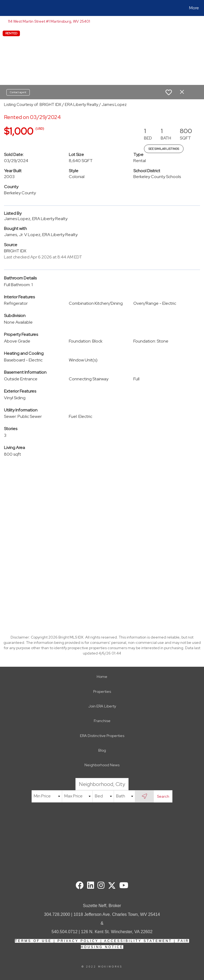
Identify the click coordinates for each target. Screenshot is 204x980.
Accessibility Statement (138, 941)
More (194, 8)
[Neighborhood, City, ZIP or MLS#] (102, 784)
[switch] (169, 92)
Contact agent (18, 92)
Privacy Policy (78, 941)
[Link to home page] (5, 8)
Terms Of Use (33, 941)
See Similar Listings (164, 149)
